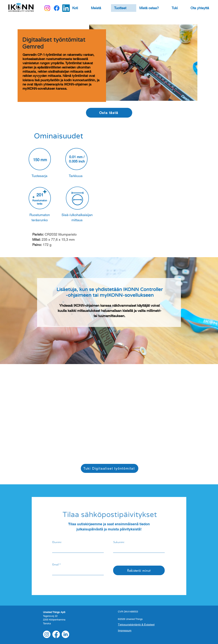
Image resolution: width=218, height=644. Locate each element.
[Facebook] (57, 8)
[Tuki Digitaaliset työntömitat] (110, 468)
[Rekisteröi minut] (139, 570)
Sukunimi (119, 542)
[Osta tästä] (109, 113)
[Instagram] (47, 8)
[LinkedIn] (66, 8)
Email (56, 564)
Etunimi (57, 542)
